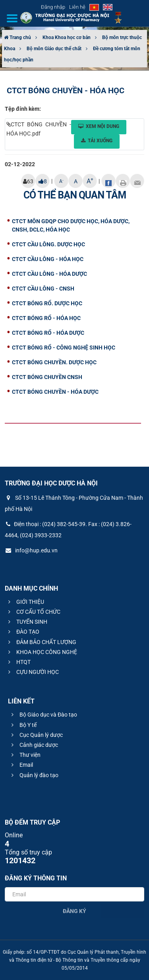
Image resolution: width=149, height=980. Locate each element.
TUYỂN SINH (27, 622)
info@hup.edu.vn (31, 550)
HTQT (18, 662)
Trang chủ (17, 37)
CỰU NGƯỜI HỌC (32, 672)
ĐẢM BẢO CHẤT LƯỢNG (41, 642)
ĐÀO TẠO (23, 632)
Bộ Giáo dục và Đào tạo (43, 715)
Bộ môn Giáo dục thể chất (54, 49)
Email (21, 765)
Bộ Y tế (23, 725)
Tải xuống (97, 141)
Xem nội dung (99, 126)
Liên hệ (77, 7)
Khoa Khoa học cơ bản (67, 37)
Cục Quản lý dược (36, 735)
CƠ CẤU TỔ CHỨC (33, 612)
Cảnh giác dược (34, 745)
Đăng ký (74, 911)
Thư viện (25, 755)
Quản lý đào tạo (34, 775)
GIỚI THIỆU (25, 602)
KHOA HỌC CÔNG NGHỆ (42, 652)
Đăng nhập (53, 7)
